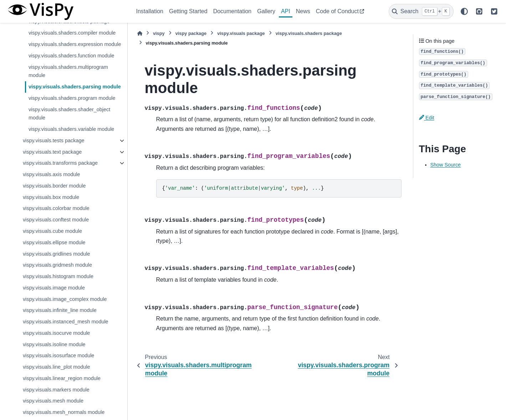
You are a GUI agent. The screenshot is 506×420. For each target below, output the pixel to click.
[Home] (140, 33)
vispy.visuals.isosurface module (59, 355)
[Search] (421, 11)
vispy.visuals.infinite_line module (60, 310)
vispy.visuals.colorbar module (56, 208)
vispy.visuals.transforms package (60, 163)
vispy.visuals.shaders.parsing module (75, 87)
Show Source (446, 165)
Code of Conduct (337, 11)
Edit (427, 118)
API (286, 11)
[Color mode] (464, 11)
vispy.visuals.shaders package (309, 33)
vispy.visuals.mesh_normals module (64, 412)
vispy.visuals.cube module (52, 231)
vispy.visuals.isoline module (54, 344)
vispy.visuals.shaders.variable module (71, 129)
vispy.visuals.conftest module (56, 220)
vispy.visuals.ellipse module (54, 242)
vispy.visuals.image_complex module (65, 299)
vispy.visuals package (241, 33)
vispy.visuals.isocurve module (56, 333)
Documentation (232, 11)
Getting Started (188, 11)
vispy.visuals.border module (54, 186)
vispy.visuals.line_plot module (57, 367)
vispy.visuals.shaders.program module (72, 98)
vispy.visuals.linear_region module (62, 378)
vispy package (191, 33)
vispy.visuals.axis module (52, 174)
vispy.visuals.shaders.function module (71, 56)
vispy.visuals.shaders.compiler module (72, 33)
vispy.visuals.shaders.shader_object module (69, 114)
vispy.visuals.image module (54, 288)
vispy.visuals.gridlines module (57, 254)
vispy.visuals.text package (52, 152)
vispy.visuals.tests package (54, 140)
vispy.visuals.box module (51, 197)
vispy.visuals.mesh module (53, 401)
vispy (159, 33)
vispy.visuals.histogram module (58, 276)
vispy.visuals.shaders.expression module (75, 44)
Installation (150, 11)
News (303, 11)
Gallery (266, 11)
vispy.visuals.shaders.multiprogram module (68, 71)
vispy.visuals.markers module (56, 390)
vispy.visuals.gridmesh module (57, 265)
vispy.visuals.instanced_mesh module (66, 322)
